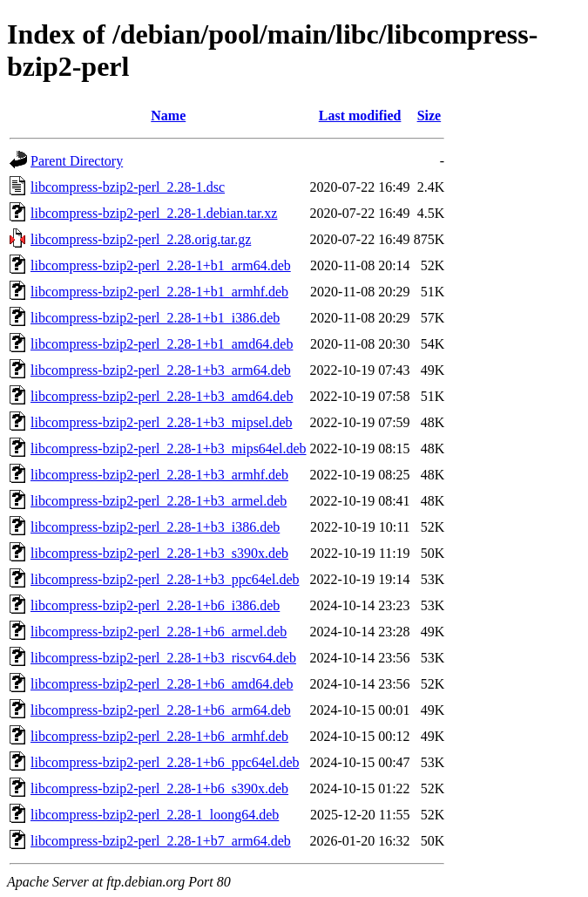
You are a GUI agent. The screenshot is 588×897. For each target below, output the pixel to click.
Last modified (360, 116)
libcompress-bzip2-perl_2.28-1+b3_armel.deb (159, 501)
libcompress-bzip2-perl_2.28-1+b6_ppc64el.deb (165, 762)
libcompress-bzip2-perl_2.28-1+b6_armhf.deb (159, 736)
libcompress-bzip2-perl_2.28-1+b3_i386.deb (155, 527)
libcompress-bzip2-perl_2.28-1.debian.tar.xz (154, 213)
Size (429, 116)
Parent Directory (77, 161)
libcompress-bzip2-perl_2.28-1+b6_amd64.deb (162, 684)
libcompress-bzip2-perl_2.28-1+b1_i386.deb (155, 318)
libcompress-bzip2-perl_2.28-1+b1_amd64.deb (162, 344)
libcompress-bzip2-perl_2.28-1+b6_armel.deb (159, 632)
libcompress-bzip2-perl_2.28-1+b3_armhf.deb (159, 475)
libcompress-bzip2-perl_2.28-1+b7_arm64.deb (161, 841)
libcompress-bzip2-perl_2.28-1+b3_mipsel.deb (162, 422)
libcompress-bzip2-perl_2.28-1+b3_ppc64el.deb (165, 579)
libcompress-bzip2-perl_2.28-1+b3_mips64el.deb (169, 448)
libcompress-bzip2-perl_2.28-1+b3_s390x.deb (159, 553)
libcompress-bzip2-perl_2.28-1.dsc (128, 187)
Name (168, 116)
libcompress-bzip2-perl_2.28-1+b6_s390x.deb (159, 788)
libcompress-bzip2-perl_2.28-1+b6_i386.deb (155, 605)
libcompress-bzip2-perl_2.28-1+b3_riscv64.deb (163, 658)
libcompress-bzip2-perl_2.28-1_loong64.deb (155, 815)
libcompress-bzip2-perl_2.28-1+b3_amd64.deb (162, 396)
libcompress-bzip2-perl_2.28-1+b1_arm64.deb (161, 265)
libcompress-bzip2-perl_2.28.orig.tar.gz (141, 239)
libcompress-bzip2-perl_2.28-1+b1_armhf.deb (159, 292)
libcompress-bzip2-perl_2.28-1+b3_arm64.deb (161, 370)
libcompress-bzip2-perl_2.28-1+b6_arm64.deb (161, 710)
